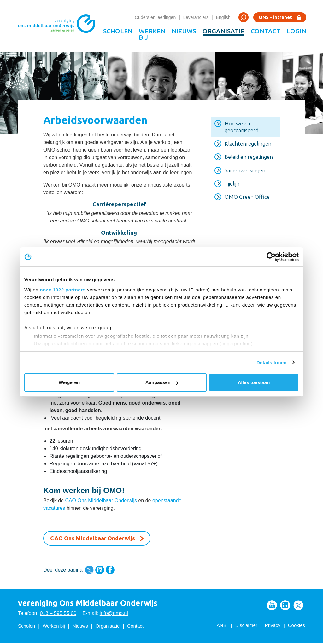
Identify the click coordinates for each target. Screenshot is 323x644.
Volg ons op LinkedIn (285, 607)
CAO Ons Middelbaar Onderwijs (101, 502)
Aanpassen (162, 382)
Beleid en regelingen (249, 158)
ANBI (222, 627)
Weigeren (69, 382)
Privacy (273, 627)
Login (297, 31)
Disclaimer (246, 627)
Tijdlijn (232, 185)
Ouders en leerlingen (155, 17)
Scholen (118, 31)
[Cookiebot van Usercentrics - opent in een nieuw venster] (271, 257)
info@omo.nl (114, 615)
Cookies (297, 627)
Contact (266, 31)
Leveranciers (196, 17)
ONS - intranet (275, 17)
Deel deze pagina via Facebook (110, 571)
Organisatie (223, 31)
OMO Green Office (247, 198)
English (223, 17)
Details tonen (271, 362)
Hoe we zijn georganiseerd (241, 128)
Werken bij (152, 34)
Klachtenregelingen (248, 145)
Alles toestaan (254, 382)
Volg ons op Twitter (298, 607)
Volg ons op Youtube (272, 607)
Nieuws (184, 31)
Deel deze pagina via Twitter (89, 571)
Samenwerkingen (245, 172)
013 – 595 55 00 (58, 615)
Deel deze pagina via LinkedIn (100, 571)
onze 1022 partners (63, 290)
